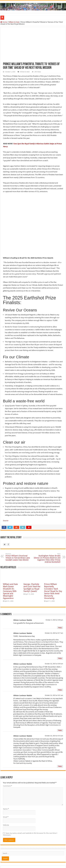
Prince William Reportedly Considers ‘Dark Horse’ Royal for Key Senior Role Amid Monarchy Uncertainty (53, 565)
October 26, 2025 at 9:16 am (54, 709)
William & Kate (14, 22)
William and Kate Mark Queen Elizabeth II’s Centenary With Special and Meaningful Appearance (10, 565)
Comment (7, 760)
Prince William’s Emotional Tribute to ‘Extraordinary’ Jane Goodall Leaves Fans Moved (19, 531)
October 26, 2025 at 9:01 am (54, 669)
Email (6, 791)
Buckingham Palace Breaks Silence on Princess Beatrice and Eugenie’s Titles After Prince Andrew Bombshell (47, 532)
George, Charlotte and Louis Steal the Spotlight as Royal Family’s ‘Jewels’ (32, 561)
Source (6, 494)
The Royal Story (26, 858)
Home (4, 22)
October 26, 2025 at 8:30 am (54, 637)
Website (6, 799)
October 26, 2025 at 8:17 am (54, 607)
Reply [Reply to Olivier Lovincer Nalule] (60, 601)
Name (6, 783)
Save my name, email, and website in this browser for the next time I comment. (30, 808)
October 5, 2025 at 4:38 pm (54, 594)
